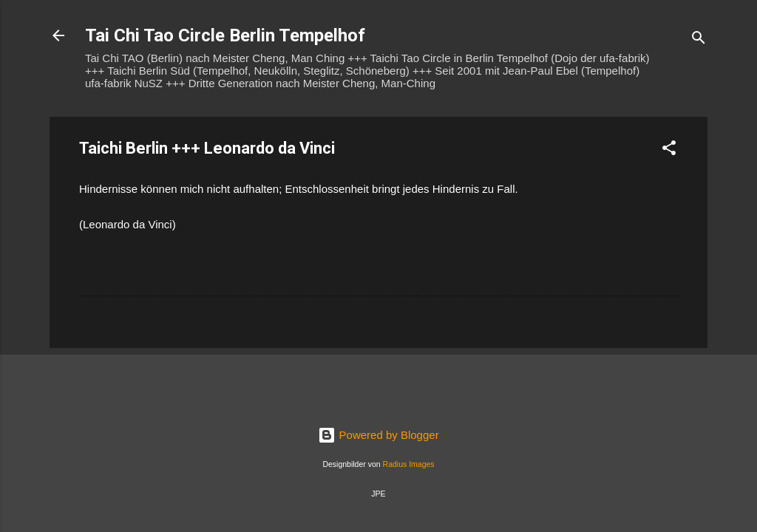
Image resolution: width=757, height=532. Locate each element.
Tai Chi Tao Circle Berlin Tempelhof (225, 35)
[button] (669, 150)
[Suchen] (699, 40)
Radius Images (409, 464)
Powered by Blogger (378, 435)
